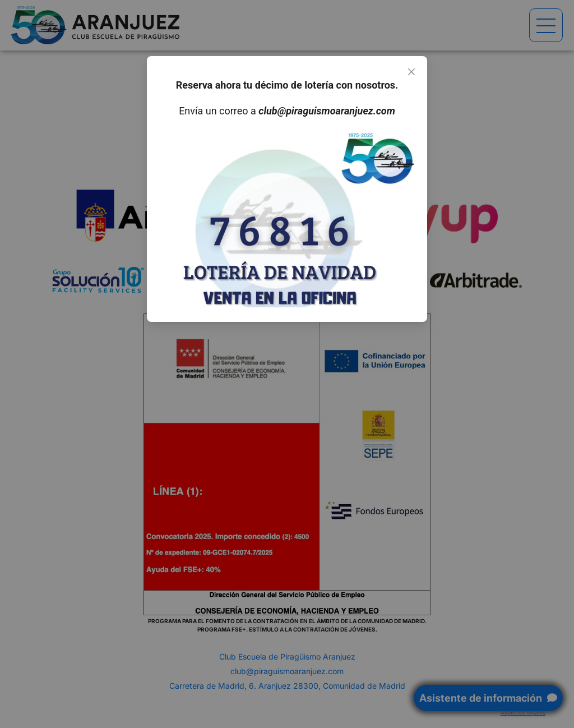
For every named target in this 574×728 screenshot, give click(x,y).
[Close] (411, 72)
